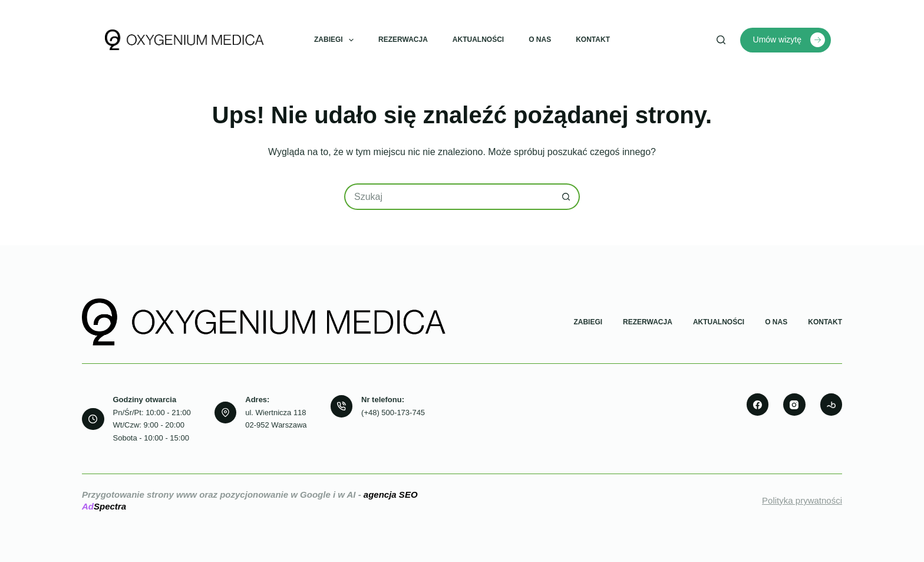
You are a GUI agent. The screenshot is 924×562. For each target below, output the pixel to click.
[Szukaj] (721, 40)
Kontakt (593, 40)
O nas (540, 40)
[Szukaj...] (449, 197)
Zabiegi (336, 40)
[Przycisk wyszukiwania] (567, 197)
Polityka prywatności (802, 500)
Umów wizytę (789, 40)
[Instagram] (794, 405)
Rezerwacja (403, 40)
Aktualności (478, 40)
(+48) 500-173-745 (393, 413)
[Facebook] (758, 405)
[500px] (831, 405)
